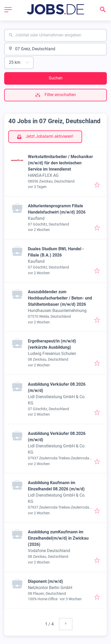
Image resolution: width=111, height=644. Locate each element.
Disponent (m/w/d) (45, 581)
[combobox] (55, 35)
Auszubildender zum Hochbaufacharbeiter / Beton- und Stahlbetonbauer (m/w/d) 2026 (60, 298)
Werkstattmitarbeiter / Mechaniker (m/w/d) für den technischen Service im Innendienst (60, 163)
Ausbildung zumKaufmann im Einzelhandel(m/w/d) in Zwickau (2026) (58, 538)
